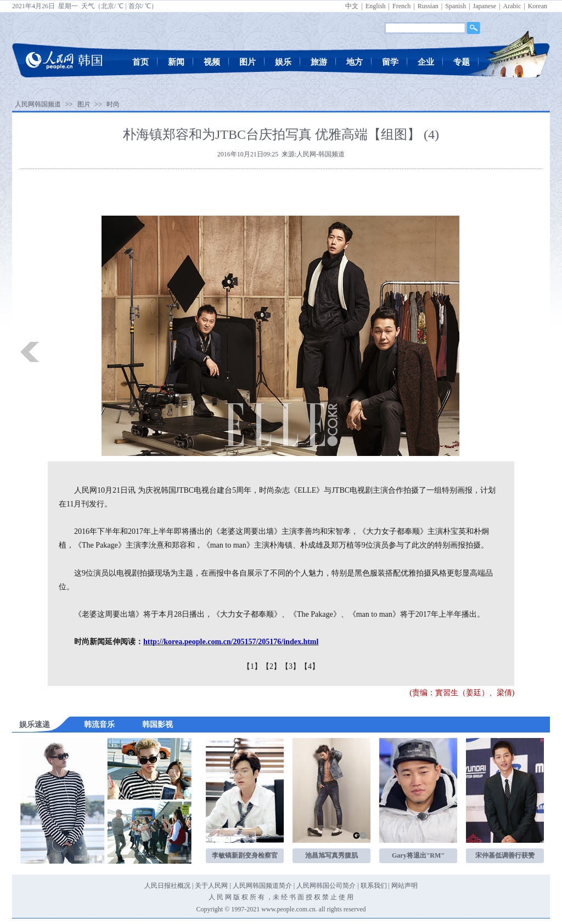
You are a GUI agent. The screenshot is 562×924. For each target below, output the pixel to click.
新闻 (176, 62)
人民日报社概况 (167, 886)
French (401, 6)
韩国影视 (158, 725)
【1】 (252, 666)
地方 (355, 62)
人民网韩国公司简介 (326, 886)
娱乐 (283, 62)
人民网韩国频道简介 (262, 886)
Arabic (512, 6)
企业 (426, 62)
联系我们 (374, 886)
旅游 (319, 62)
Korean (538, 6)
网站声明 (404, 886)
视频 (212, 62)
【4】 (310, 666)
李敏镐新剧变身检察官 (245, 855)
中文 (352, 6)
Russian (428, 6)
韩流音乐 (99, 725)
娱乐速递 (35, 725)
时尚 (113, 104)
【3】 (291, 666)
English (376, 6)
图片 (248, 62)
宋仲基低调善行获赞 (505, 855)
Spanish (456, 6)
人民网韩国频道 (38, 104)
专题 (462, 62)
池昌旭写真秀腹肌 (331, 855)
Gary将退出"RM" (418, 855)
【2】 (271, 666)
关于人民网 (211, 886)
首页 (140, 62)
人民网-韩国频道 (321, 154)
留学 (390, 62)
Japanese (485, 6)
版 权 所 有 (249, 897)
